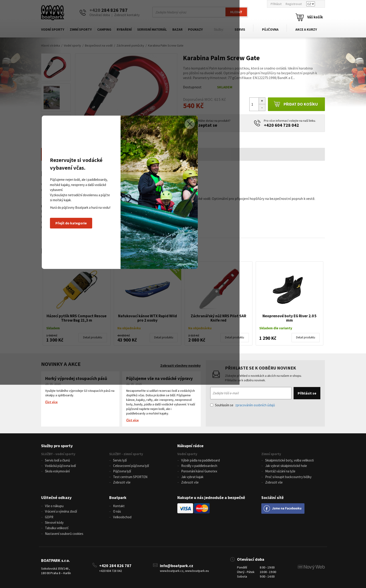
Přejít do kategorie (115, 322)
